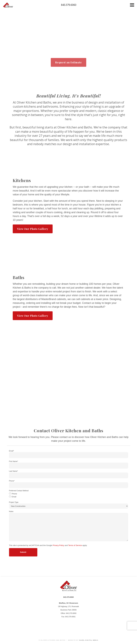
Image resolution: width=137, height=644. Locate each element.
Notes (11, 513)
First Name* (14, 462)
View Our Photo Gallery (33, 230)
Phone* (12, 482)
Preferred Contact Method (19, 492)
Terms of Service (75, 546)
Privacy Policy (58, 546)
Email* (12, 452)
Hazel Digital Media (89, 640)
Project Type (14, 503)
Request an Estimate (68, 62)
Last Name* (14, 472)
